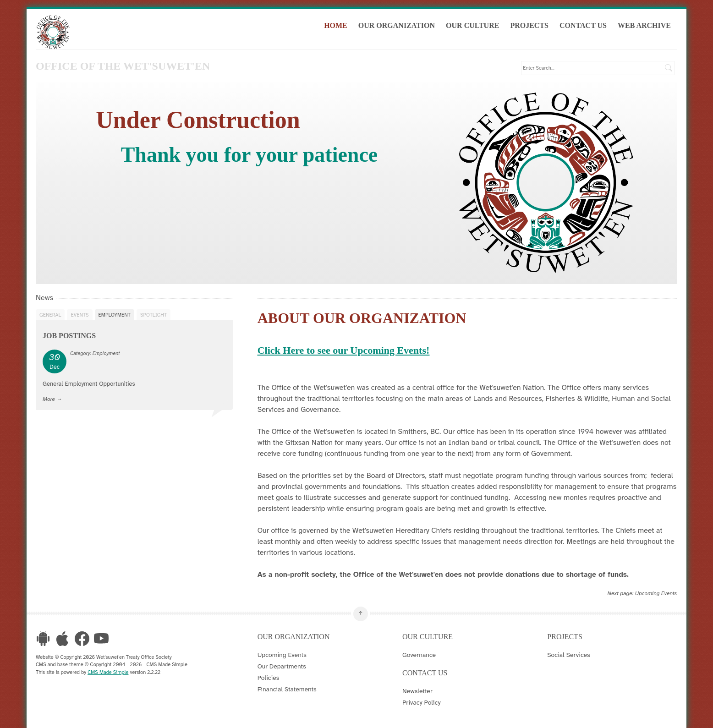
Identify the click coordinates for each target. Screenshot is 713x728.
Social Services (568, 654)
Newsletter (417, 690)
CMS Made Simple (108, 671)
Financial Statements (287, 688)
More (49, 398)
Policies (269, 677)
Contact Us (586, 27)
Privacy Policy (422, 701)
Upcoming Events (656, 593)
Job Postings (69, 335)
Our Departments (282, 665)
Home (339, 27)
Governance (419, 654)
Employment (115, 314)
